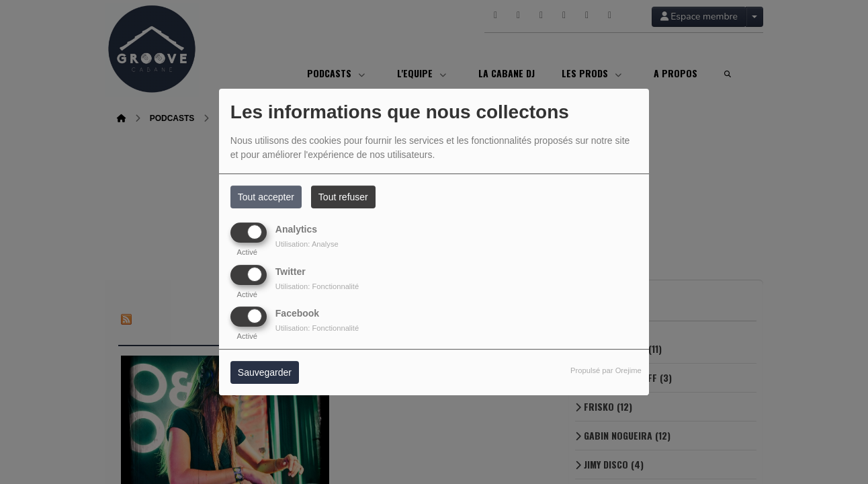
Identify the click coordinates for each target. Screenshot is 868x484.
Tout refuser (343, 197)
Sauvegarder (265, 372)
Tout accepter (266, 197)
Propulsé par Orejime (606, 370)
